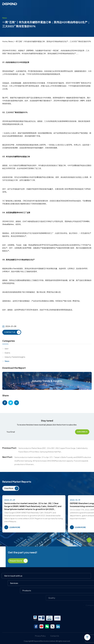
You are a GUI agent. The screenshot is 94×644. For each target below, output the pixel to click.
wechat (47, 626)
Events (7, 353)
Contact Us (55, 636)
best (7, 349)
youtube (41, 626)
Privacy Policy (40, 636)
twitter (11, 403)
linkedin (17, 403)
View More (9, 488)
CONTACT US (10, 332)
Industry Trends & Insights (15, 357)
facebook (5, 403)
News (11, 41)
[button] (82, 540)
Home (5, 41)
